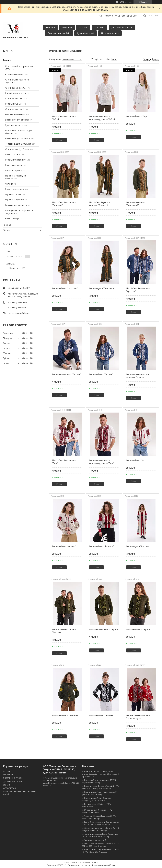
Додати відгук (150, 16)
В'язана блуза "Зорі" (136, 460)
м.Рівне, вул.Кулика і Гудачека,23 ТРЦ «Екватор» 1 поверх (99, 817)
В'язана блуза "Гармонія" (102, 715)
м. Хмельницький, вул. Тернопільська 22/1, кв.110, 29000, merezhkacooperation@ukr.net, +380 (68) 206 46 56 (61, 782)
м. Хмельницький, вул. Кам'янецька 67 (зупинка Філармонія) (100, 793)
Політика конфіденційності (104, 865)
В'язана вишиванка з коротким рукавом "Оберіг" (103, 118)
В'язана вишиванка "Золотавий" (136, 204)
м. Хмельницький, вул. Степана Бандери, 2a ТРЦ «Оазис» (97, 799)
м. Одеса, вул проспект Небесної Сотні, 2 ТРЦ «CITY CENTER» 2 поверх (101, 829)
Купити (59, 140)
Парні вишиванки (13, 165)
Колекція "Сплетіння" (16, 160)
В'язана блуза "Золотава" (65, 288)
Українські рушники (14, 200)
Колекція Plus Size (14, 104)
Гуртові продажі (86, 33)
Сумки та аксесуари (15, 189)
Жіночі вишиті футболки (17, 149)
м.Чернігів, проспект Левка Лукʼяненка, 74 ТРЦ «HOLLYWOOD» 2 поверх (100, 835)
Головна (50, 27)
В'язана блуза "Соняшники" (66, 715)
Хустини (9, 184)
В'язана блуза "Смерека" (138, 629)
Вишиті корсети (13, 154)
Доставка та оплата (122, 27)
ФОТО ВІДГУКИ (10, 788)
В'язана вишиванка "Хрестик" (67, 374)
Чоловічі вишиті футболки (18, 144)
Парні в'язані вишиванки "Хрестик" (138, 290)
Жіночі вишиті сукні (14, 109)
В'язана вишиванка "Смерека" (104, 629)
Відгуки (6, 230)
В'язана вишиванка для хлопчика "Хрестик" (138, 376)
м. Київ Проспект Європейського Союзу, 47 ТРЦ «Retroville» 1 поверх (101, 851)
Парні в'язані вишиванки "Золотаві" (64, 204)
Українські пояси (13, 194)
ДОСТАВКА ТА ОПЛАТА (13, 781)
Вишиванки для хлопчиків (18, 138)
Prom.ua (95, 862)
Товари (66, 27)
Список (156, 59)
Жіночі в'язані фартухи (16, 88)
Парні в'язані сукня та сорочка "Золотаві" (100, 204)
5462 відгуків (126, 2)
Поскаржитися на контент (79, 865)
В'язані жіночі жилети (16, 93)
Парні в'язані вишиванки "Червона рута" (138, 717)
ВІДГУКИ (7, 785)
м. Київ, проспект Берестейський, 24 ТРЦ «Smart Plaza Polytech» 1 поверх (101, 787)
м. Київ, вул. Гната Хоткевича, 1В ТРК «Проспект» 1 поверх (99, 781)
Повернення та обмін (59, 33)
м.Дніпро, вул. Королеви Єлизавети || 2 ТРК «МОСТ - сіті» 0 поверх (100, 845)
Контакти (99, 27)
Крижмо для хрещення (16, 205)
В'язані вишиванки (14, 74)
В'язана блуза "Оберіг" (138, 116)
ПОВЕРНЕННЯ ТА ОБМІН (14, 778)
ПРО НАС (7, 771)
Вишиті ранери (12, 218)
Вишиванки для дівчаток (17, 120)
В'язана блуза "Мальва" (64, 546)
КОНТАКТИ (8, 775)
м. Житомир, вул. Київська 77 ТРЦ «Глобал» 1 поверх (97, 811)
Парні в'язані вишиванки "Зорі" (64, 462)
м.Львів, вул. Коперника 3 (94, 840)
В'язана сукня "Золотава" (102, 288)
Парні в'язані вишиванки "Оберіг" (64, 118)
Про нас (83, 27)
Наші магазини (109, 33)
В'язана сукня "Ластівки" (138, 546)
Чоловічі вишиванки (15, 114)
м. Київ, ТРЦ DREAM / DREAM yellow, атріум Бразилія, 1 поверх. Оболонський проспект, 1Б (101, 774)
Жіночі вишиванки (14, 99)
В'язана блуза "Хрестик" (101, 374)
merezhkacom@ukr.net (19, 313)
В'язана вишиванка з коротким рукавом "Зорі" (102, 462)
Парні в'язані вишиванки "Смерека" (64, 631)
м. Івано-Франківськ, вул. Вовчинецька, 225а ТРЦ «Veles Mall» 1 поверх (100, 823)
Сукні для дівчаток (14, 125)
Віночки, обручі (13, 170)
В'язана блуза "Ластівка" (101, 546)
